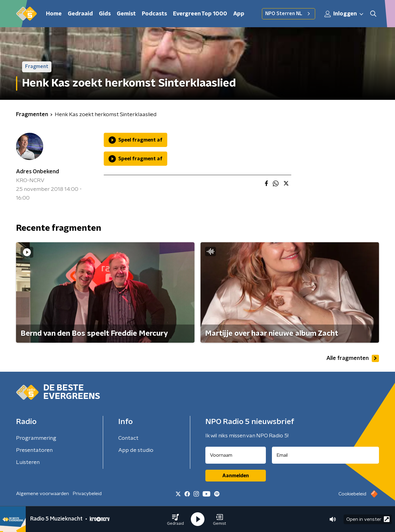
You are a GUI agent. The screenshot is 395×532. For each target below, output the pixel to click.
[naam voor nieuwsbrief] (236, 455)
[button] (175, 519)
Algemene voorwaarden (42, 494)
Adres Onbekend (38, 172)
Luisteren (28, 462)
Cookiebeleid (352, 494)
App (239, 14)
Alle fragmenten (353, 358)
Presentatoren (34, 450)
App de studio (136, 450)
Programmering (36, 438)
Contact (128, 438)
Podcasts (154, 14)
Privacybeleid (87, 494)
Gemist (126, 14)
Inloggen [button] (344, 14)
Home (54, 14)
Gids (105, 14)
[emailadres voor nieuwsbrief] (326, 455)
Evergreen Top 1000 (200, 14)
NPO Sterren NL (289, 14)
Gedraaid (80, 14)
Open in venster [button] (368, 519)
